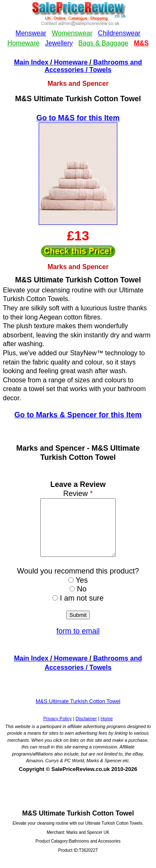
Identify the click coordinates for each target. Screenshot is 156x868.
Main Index (31, 62)
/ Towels (97, 70)
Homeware (71, 62)
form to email (78, 642)
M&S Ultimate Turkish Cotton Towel (78, 712)
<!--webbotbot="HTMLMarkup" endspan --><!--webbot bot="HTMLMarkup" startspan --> (78, 29)
